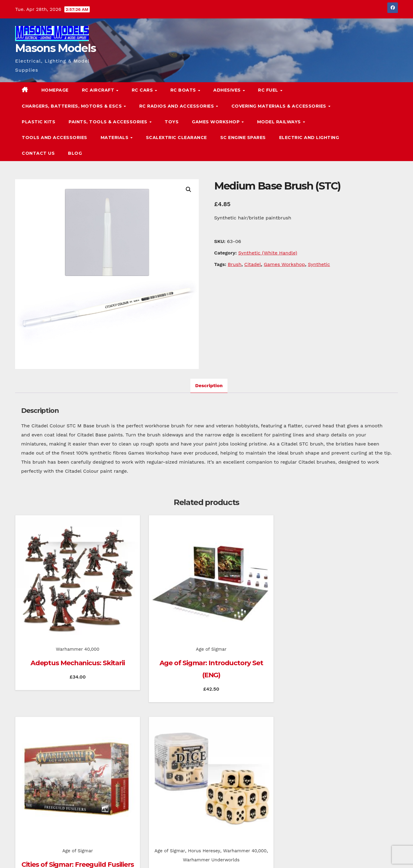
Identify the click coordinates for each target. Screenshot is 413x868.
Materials (115, 138)
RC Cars (143, 90)
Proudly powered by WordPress (45, 855)
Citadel (252, 264)
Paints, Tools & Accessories (109, 122)
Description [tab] (209, 385)
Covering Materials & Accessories (280, 106)
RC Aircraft (99, 90)
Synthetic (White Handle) (268, 253)
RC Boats (184, 90)
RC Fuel (269, 90)
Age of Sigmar (156, 608)
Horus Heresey (370, 608)
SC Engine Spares (243, 138)
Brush (235, 264)
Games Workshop (216, 122)
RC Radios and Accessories (177, 106)
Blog (75, 153)
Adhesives (228, 90)
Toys (172, 122)
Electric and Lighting (309, 138)
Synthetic (319, 264)
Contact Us (38, 153)
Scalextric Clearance (176, 138)
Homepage (55, 90)
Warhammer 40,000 (57, 608)
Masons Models (55, 48)
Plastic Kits (39, 122)
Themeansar (131, 855)
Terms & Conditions (379, 855)
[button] (381, 122)
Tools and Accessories (55, 138)
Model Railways (280, 122)
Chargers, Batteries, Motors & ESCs (73, 106)
